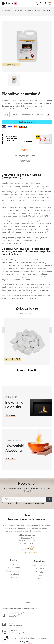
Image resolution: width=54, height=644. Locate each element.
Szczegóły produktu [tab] (25, 155)
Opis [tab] (25, 150)
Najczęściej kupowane (14, 585)
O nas (40, 599)
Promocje (14, 579)
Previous (4, 330)
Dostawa (40, 595)
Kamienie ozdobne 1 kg (27, 370)
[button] (34, 459)
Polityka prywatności (40, 586)
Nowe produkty (14, 582)
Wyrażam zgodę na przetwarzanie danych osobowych (25, 503)
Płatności (40, 592)
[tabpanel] (27, 347)
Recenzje (25, 161)
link (48, 115)
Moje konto (14, 589)
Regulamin (40, 589)
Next (50, 330)
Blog (40, 602)
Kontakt (14, 592)
